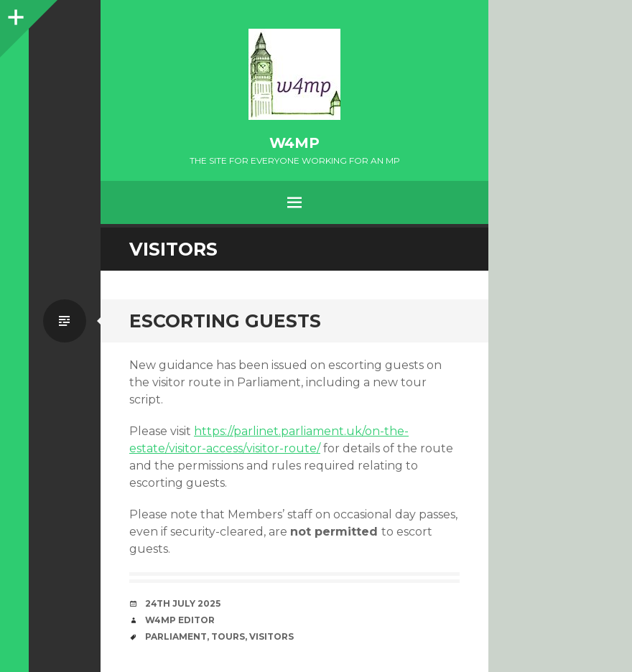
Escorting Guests (225, 321)
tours (228, 636)
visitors (271, 636)
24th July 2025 (183, 603)
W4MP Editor (180, 620)
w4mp (294, 143)
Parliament (176, 636)
